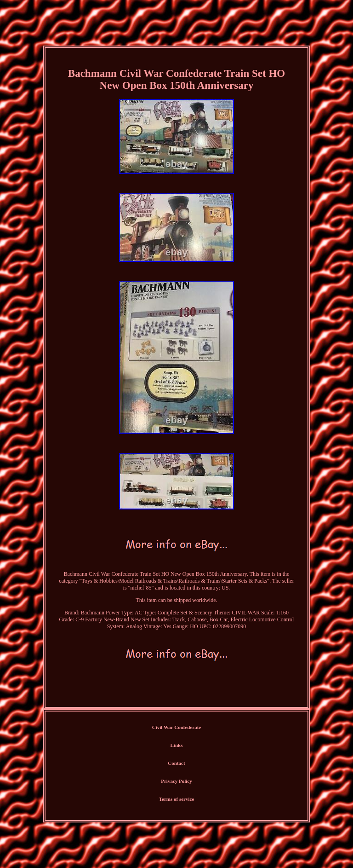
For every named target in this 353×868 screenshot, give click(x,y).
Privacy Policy (176, 781)
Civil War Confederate (177, 727)
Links (177, 745)
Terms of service (177, 799)
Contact (176, 763)
